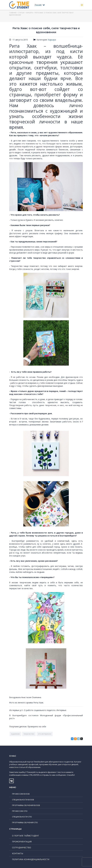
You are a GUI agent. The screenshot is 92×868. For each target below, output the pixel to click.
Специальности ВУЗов (23, 800)
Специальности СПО (22, 817)
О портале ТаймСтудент (25, 836)
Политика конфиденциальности (31, 859)
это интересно (45, 734)
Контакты (18, 853)
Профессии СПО (20, 811)
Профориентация (22, 842)
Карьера (29, 13)
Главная (13, 13)
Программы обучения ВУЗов (26, 805)
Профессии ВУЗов (21, 794)
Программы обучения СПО (25, 822)
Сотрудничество (22, 847)
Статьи (21, 13)
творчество (29, 734)
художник (15, 734)
